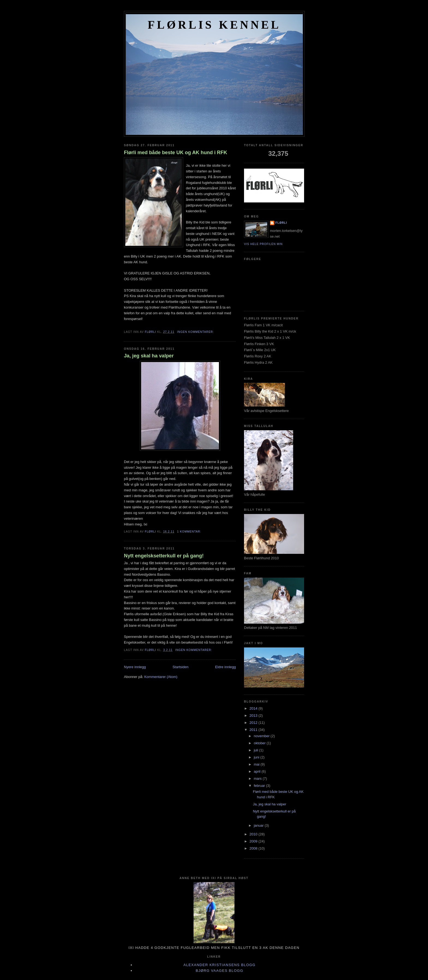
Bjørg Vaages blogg (219, 971)
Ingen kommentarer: (196, 332)
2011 (254, 730)
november (262, 736)
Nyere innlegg (135, 667)
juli (257, 750)
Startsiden (181, 667)
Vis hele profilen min (263, 244)
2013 (254, 715)
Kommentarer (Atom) (161, 677)
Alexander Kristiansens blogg (219, 965)
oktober (260, 743)
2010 (254, 834)
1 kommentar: (190, 532)
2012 (254, 723)
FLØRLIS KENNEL (214, 25)
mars (258, 779)
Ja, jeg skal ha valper (149, 356)
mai (257, 764)
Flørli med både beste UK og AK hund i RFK (176, 153)
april (258, 771)
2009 (254, 841)
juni (257, 757)
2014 (254, 708)
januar (259, 825)
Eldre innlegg (225, 667)
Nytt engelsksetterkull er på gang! (164, 556)
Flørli (281, 223)
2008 (254, 848)
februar (260, 786)
